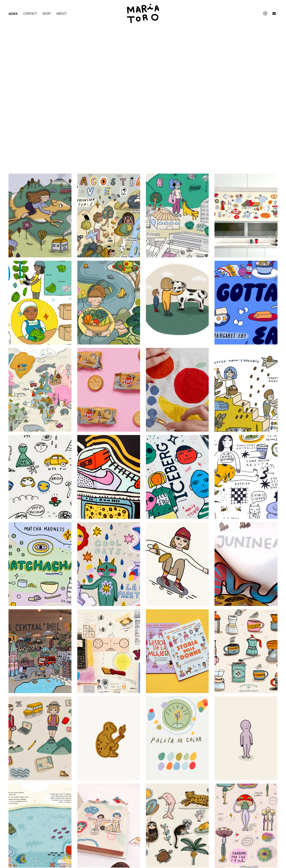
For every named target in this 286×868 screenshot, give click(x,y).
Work (13, 13)
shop (47, 13)
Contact (30, 13)
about (61, 13)
